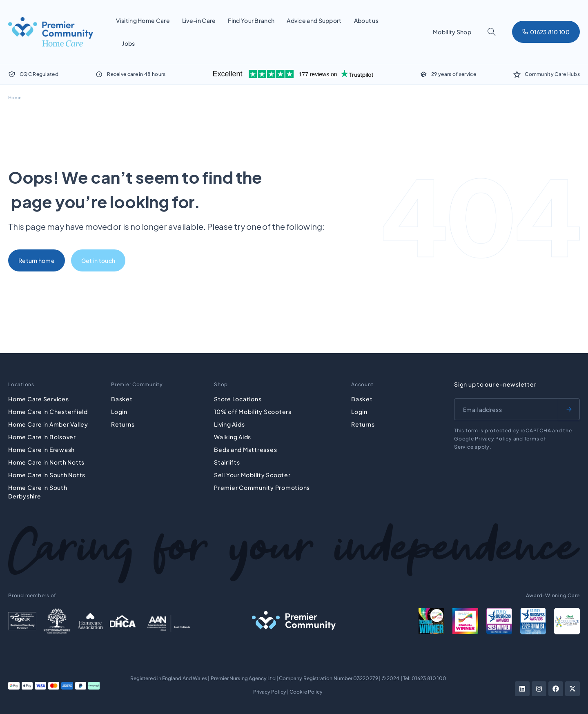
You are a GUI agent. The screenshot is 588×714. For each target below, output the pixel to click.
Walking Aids (233, 437)
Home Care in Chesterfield (48, 411)
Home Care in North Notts (46, 462)
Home (15, 97)
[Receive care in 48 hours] (99, 74)
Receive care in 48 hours (136, 74)
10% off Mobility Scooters (253, 411)
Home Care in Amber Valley (48, 424)
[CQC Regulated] (12, 74)
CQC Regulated (39, 74)
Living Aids (229, 424)
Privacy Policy (270, 692)
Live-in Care (199, 20)
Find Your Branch (251, 20)
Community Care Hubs (552, 74)
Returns (123, 424)
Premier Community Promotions (262, 487)
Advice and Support (314, 20)
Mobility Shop (452, 32)
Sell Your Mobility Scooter (252, 475)
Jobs (128, 43)
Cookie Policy (306, 692)
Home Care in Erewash (41, 449)
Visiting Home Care (143, 20)
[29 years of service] (423, 74)
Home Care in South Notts (47, 475)
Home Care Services (39, 399)
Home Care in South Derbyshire (38, 492)
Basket (122, 399)
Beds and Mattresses (245, 449)
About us (366, 20)
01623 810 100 (429, 678)
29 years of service (454, 74)
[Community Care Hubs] (517, 74)
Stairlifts (227, 462)
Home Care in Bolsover (42, 437)
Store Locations (238, 399)
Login (119, 411)
